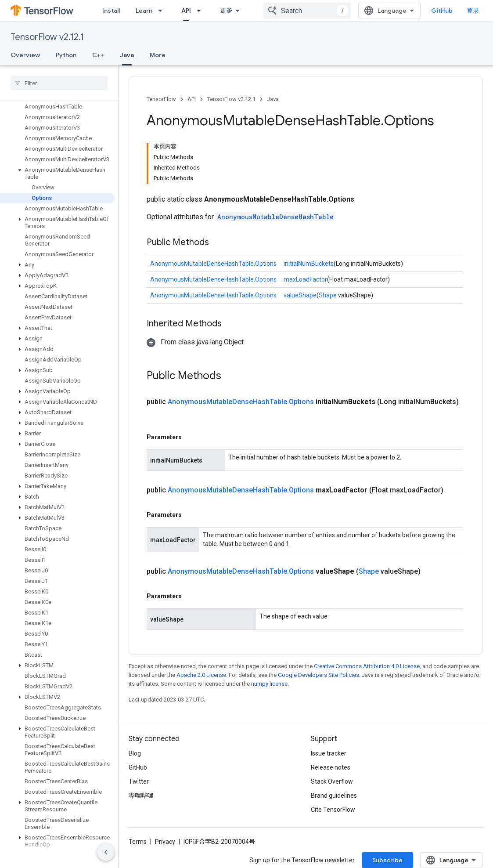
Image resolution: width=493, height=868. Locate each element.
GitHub (442, 11)
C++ (98, 55)
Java (273, 99)
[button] (57, 174)
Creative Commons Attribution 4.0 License (367, 666)
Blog (135, 753)
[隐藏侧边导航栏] (106, 852)
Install (111, 11)
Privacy (165, 842)
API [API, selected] (186, 11)
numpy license (269, 684)
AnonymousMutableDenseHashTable (275, 217)
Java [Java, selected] (127, 55)
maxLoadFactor (305, 279)
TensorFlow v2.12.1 (47, 37)
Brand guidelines (334, 796)
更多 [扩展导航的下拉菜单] (226, 11)
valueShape (300, 295)
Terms (138, 842)
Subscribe (387, 860)
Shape (328, 295)
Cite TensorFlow (333, 810)
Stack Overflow (332, 781)
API (192, 99)
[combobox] (307, 11)
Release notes (331, 767)
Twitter (139, 781)
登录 (473, 11)
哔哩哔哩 (141, 796)
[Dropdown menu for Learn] (163, 11)
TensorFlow (161, 99)
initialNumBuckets (309, 264)
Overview (25, 55)
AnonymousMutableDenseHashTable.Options (213, 264)
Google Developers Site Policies (318, 675)
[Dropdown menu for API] (202, 11)
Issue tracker (329, 753)
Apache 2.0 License (201, 675)
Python (66, 55)
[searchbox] (59, 83)
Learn (144, 11)
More (158, 55)
